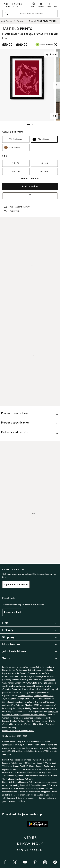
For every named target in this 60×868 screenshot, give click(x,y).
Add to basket (30, 186)
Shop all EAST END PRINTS (43, 21)
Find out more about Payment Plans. (18, 731)
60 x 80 (44, 171)
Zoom (51, 54)
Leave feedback (13, 612)
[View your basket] (49, 5)
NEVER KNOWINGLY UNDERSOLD (30, 844)
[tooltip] (55, 45)
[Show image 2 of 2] (57, 85)
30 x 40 (44, 163)
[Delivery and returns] (30, 433)
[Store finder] (33, 5)
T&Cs (47, 751)
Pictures (20, 21)
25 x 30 (16, 163)
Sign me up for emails (16, 584)
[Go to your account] (41, 5)
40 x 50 (16, 171)
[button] (56, 5)
